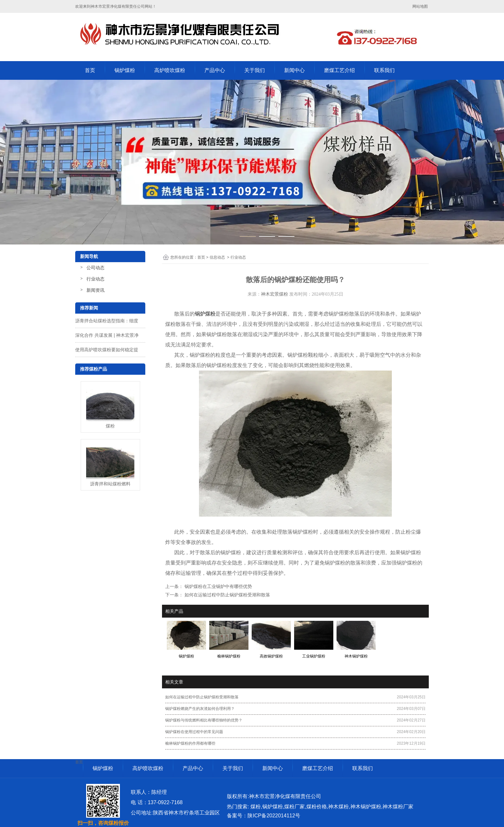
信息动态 (217, 257)
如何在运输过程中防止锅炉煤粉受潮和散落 (227, 595)
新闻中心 (294, 70)
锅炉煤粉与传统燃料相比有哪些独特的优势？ (204, 720)
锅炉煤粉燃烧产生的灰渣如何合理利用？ (200, 709)
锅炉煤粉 (125, 70)
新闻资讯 (95, 290)
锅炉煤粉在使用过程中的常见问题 (194, 732)
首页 (90, 70)
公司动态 (95, 268)
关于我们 (255, 70)
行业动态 (95, 279)
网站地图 (421, 6)
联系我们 (384, 70)
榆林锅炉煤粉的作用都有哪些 (190, 743)
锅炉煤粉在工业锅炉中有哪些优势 (218, 586)
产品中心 (215, 70)
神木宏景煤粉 (274, 294)
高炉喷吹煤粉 (170, 70)
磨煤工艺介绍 (339, 70)
